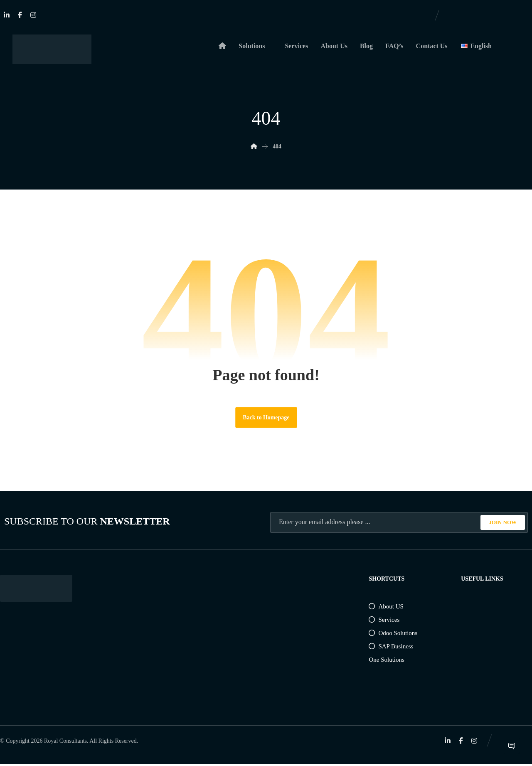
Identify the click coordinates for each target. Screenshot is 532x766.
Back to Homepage (266, 419)
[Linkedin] (7, 15)
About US (386, 608)
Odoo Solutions (393, 635)
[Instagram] (33, 15)
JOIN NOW (503, 524)
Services (384, 621)
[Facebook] (20, 15)
